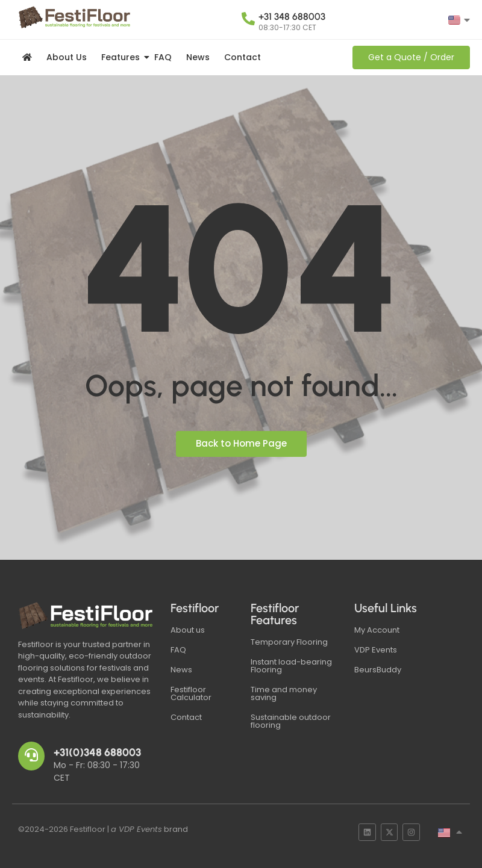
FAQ (163, 57)
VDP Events (376, 650)
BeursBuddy (378, 670)
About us (188, 630)
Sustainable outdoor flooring (291, 721)
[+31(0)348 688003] (31, 756)
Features (123, 57)
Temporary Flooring (289, 642)
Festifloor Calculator (191, 693)
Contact (243, 57)
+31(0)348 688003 (97, 752)
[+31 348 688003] (248, 20)
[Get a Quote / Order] (411, 57)
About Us (67, 57)
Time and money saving (284, 693)
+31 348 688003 (292, 17)
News (198, 57)
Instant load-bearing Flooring (291, 666)
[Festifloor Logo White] (87, 616)
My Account (377, 630)
